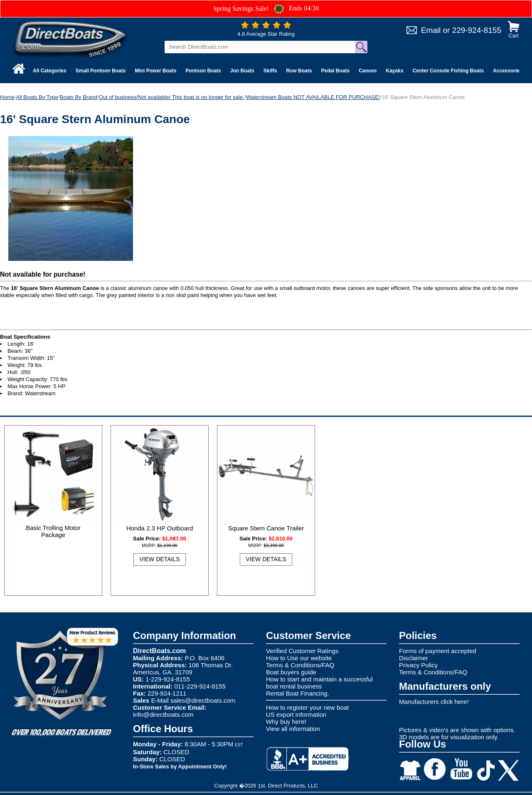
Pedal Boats (335, 71)
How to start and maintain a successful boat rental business (319, 683)
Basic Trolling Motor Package (53, 531)
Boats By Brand (79, 97)
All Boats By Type (37, 97)
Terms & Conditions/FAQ (300, 665)
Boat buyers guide (291, 672)
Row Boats (299, 71)
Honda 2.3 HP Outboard (160, 528)
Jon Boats (242, 71)
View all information (293, 729)
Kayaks (395, 71)
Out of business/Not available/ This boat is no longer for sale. (172, 97)
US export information (296, 715)
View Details (160, 559)
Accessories (508, 71)
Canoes (368, 71)
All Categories (50, 71)
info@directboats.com (163, 715)
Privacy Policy (418, 665)
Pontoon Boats (203, 71)
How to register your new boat (307, 707)
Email (431, 30)
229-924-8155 (477, 30)
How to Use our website (299, 658)
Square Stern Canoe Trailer (266, 528)
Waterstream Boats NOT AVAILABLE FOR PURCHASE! (313, 97)
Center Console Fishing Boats (448, 71)
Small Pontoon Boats (101, 71)
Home (7, 97)
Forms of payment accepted (438, 651)
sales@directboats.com (203, 700)
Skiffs (270, 71)
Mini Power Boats (155, 71)
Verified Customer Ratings (302, 651)
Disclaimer (414, 658)
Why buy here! (286, 722)
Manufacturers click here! (434, 702)
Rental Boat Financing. (298, 693)
